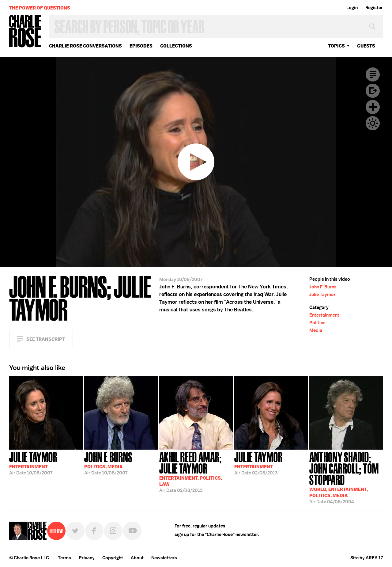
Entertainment (324, 315)
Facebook (94, 531)
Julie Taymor (322, 295)
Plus (373, 107)
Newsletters (164, 558)
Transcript (373, 74)
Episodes (141, 46)
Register (374, 8)
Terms (64, 558)
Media (316, 330)
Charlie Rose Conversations (85, 46)
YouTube (132, 531)
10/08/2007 (33, 463)
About (137, 558)
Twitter (75, 531)
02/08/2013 (196, 472)
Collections (176, 46)
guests (366, 46)
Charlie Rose (25, 32)
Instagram (113, 531)
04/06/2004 (346, 477)
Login (352, 8)
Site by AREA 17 (367, 558)
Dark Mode (373, 123)
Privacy (87, 558)
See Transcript (46, 339)
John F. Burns (323, 287)
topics (336, 46)
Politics (317, 323)
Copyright (113, 558)
